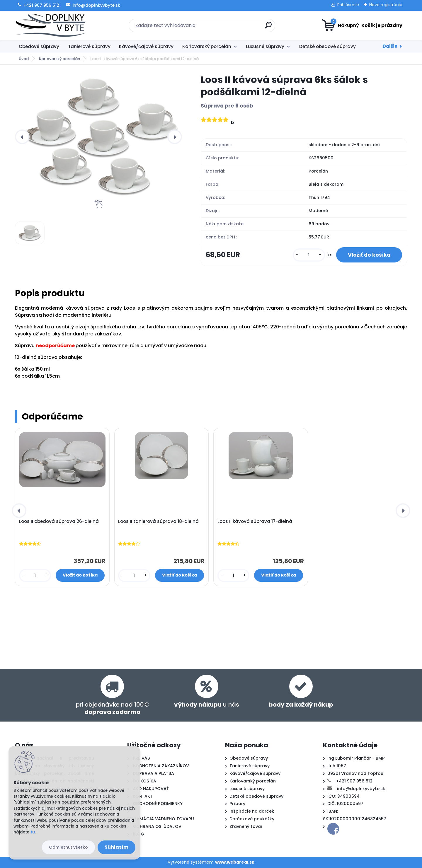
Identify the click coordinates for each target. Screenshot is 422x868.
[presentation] (22, 137)
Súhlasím (116, 847)
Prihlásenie (348, 5)
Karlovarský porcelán (207, 46)
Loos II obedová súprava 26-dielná (59, 521)
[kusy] (309, 255)
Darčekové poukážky (252, 819)
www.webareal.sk (235, 862)
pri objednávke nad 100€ (112, 708)
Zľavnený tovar (246, 826)
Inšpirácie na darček (252, 811)
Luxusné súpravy (265, 46)
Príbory (237, 804)
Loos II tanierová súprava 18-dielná (158, 521)
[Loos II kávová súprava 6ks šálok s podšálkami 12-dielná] (98, 137)
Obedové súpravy (39, 46)
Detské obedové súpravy (327, 46)
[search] (268, 27)
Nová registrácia (386, 5)
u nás (207, 705)
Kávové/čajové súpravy (146, 46)
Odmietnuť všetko (68, 847)
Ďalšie (390, 46)
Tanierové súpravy (89, 46)
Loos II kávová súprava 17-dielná (255, 521)
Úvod (24, 59)
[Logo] (51, 25)
